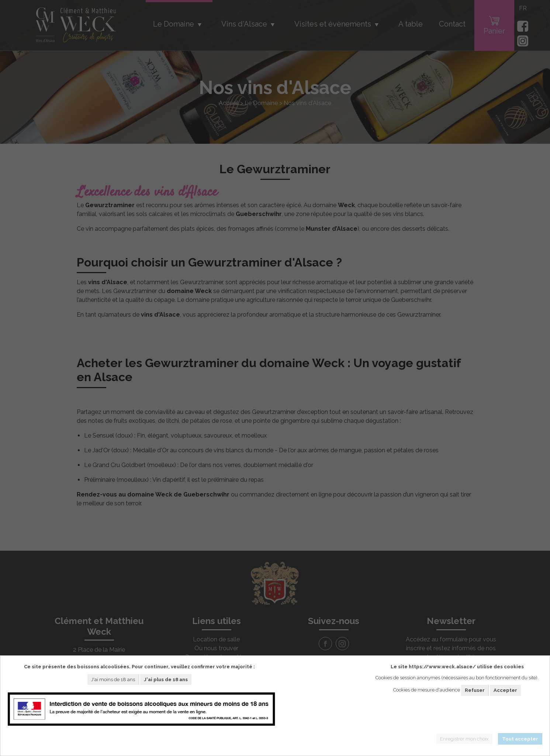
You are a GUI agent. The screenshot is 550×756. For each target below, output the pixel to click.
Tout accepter (520, 739)
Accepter (505, 690)
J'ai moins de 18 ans (113, 680)
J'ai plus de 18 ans (166, 680)
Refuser (475, 690)
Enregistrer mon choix (464, 739)
